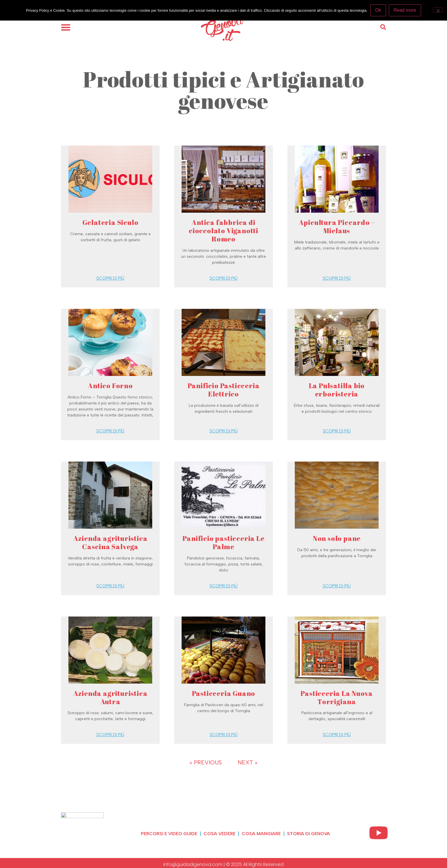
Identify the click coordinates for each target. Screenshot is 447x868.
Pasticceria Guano (224, 693)
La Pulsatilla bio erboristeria (337, 390)
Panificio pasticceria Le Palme (223, 542)
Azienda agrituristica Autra (110, 697)
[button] (66, 27)
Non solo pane (337, 538)
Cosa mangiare (261, 834)
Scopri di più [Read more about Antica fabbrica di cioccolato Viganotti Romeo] (223, 278)
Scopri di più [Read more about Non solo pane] (337, 586)
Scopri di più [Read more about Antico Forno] (110, 431)
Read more (405, 10)
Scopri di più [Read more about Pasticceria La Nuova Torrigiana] (337, 735)
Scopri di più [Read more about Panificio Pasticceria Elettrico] (223, 431)
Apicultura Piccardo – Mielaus (337, 226)
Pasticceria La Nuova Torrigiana (337, 697)
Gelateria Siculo (110, 222)
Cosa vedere (220, 834)
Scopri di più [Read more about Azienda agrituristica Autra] (110, 735)
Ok (378, 10)
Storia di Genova (309, 834)
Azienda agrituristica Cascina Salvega (110, 542)
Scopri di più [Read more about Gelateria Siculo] (110, 278)
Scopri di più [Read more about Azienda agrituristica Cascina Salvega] (110, 586)
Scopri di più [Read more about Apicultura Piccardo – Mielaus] (337, 278)
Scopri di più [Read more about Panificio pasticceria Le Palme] (223, 586)
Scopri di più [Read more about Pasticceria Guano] (223, 735)
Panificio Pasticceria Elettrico (224, 390)
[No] (438, 10)
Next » (248, 762)
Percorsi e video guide (169, 834)
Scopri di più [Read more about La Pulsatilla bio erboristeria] (337, 431)
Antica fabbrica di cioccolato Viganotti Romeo (223, 231)
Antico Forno (110, 386)
